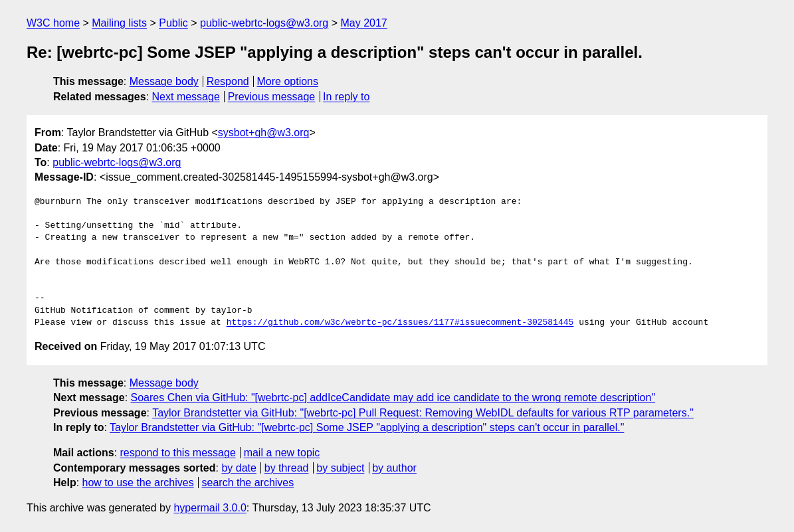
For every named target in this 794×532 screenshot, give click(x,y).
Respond (228, 81)
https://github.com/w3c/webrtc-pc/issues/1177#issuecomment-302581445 (400, 323)
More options (288, 81)
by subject (340, 468)
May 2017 (364, 23)
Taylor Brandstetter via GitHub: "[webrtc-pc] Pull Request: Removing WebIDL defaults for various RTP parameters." (423, 413)
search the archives (248, 483)
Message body (164, 81)
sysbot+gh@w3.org (264, 133)
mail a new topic (282, 453)
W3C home (53, 23)
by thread (287, 468)
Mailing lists (119, 23)
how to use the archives (138, 483)
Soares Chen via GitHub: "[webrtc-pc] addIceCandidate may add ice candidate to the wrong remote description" (393, 398)
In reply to (346, 97)
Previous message (272, 97)
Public (173, 23)
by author (394, 468)
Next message (186, 97)
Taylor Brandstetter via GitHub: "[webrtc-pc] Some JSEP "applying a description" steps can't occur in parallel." (367, 427)
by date (239, 468)
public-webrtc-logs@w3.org (264, 23)
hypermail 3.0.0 (210, 508)
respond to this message (177, 453)
